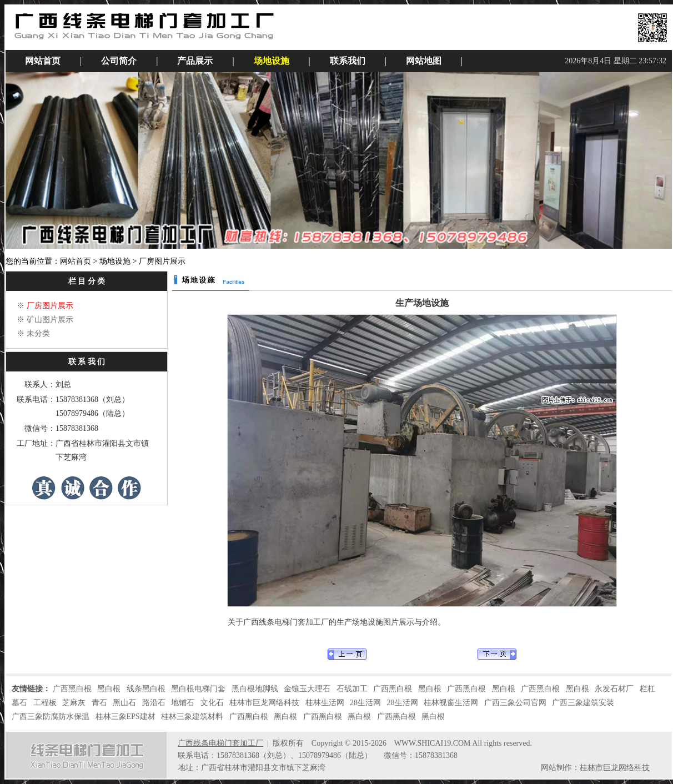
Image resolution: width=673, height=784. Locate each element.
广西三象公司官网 (515, 703)
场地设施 (272, 61)
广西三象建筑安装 (583, 703)
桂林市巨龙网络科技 (264, 703)
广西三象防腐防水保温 (51, 717)
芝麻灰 (74, 703)
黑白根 (109, 689)
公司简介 (119, 61)
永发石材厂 (614, 689)
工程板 (45, 703)
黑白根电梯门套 (198, 689)
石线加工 (352, 689)
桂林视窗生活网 (451, 703)
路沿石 (154, 703)
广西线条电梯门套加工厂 (220, 743)
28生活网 (365, 703)
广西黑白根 (72, 689)
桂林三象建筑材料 (192, 717)
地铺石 (183, 703)
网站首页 (43, 61)
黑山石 (124, 703)
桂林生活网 (325, 703)
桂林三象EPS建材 (125, 717)
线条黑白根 (146, 689)
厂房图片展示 (50, 306)
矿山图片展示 (50, 320)
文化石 (212, 703)
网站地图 (424, 61)
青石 (99, 703)
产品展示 (195, 61)
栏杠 (647, 689)
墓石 (19, 703)
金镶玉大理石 (307, 689)
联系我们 (348, 61)
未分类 (38, 333)
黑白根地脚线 (255, 689)
